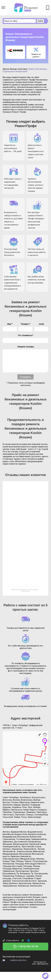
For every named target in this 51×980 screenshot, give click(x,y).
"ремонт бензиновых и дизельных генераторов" (25, 70)
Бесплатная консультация (16, 961)
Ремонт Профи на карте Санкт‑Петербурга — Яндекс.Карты (26, 594)
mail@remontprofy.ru (18, 964)
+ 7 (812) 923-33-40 (27, 951)
